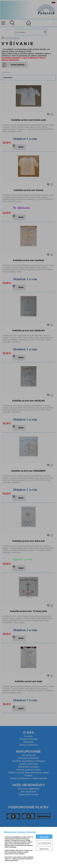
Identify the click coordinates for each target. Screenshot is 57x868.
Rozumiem (44, 837)
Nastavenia (44, 849)
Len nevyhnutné (44, 843)
